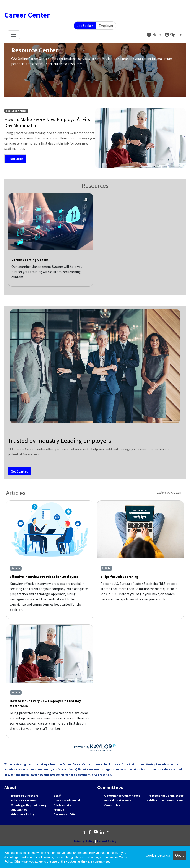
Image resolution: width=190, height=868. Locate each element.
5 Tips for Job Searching (119, 577)
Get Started (19, 471)
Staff (57, 796)
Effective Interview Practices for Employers (44, 577)
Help (154, 35)
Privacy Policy (84, 841)
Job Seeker (85, 26)
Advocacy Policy (23, 814)
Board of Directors (25, 796)
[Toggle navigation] (14, 35)
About (11, 788)
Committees (110, 788)
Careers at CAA (64, 814)
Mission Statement (25, 800)
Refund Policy (106, 841)
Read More (15, 159)
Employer (106, 26)
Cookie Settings (158, 855)
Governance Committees (122, 796)
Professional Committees (165, 796)
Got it (179, 855)
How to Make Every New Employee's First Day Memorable (45, 703)
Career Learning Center (30, 260)
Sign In (173, 35)
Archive (59, 810)
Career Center (27, 15)
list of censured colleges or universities (105, 770)
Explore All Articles (169, 493)
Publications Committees (165, 800)
